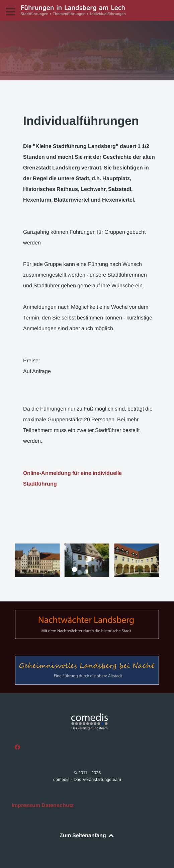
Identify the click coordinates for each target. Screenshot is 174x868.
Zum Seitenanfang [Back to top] (87, 835)
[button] (74, 569)
